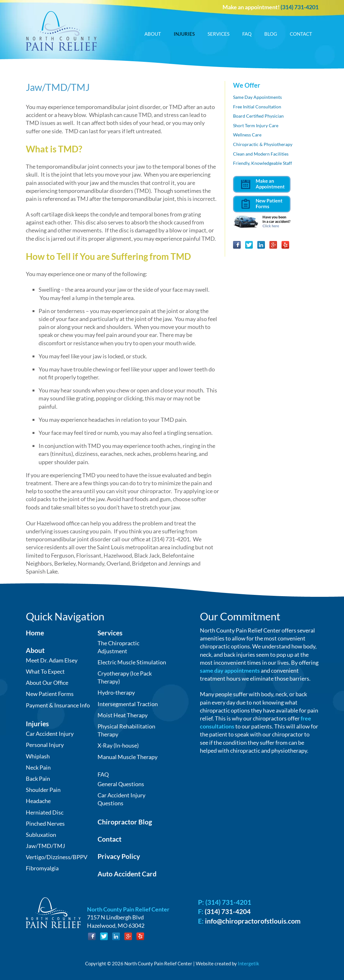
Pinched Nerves (45, 823)
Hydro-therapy (116, 692)
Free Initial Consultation (257, 107)
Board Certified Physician (258, 116)
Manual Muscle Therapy (128, 757)
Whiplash (38, 756)
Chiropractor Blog (125, 822)
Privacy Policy (119, 856)
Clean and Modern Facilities (261, 154)
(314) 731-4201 (300, 7)
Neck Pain (38, 767)
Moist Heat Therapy (123, 715)
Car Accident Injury (50, 734)
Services (219, 34)
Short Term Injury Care (256, 125)
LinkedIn (261, 245)
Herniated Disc (45, 812)
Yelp (285, 245)
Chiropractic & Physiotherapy (263, 144)
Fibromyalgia (42, 868)
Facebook (237, 245)
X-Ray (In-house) (118, 745)
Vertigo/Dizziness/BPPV (57, 857)
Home (35, 633)
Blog (271, 34)
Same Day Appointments (257, 97)
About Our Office (47, 683)
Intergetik (249, 963)
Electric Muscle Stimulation (132, 662)
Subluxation (41, 835)
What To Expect (45, 671)
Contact (301, 34)
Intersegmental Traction (128, 704)
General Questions (121, 784)
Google (273, 245)
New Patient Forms (50, 694)
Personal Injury (45, 745)
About (153, 34)
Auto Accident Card (127, 874)
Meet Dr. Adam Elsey (52, 660)
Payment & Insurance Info (58, 705)
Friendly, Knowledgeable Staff (263, 163)
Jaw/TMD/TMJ (45, 846)
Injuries (184, 34)
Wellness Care (247, 135)
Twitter (249, 245)
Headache (38, 801)
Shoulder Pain (43, 790)
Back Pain (38, 779)
